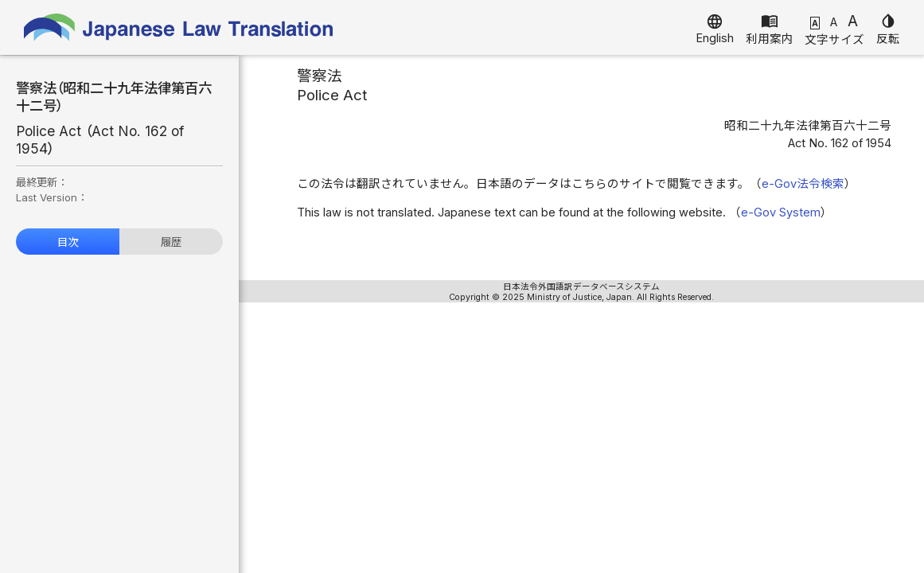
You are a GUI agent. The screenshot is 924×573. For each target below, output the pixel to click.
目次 (68, 242)
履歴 (171, 242)
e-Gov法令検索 (803, 184)
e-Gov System (781, 212)
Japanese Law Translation (179, 27)
